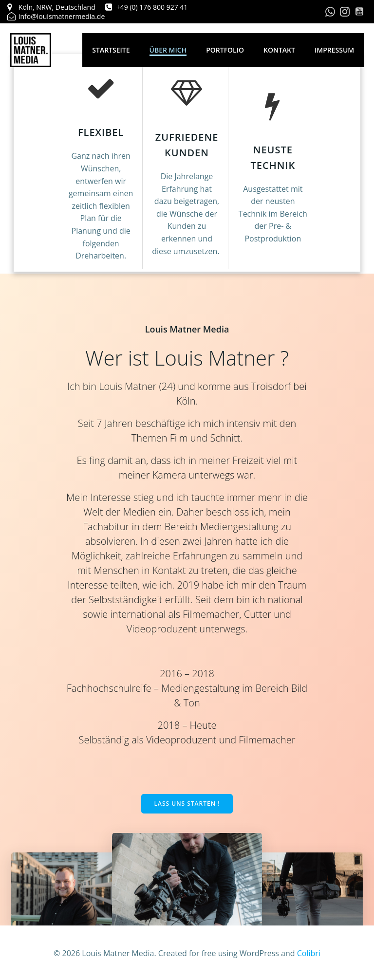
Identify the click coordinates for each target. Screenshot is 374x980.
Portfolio (228, 50)
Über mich (171, 50)
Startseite (114, 50)
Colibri (309, 954)
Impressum (337, 50)
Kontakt (282, 50)
